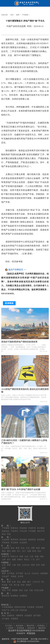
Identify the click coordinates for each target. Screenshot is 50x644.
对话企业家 (39, 589)
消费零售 (19, 614)
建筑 (14, 549)
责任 (19, 563)
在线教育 (28, 614)
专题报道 (14, 617)
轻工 (19, 549)
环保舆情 (6, 541)
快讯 (4, 532)
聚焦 (4, 580)
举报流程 (31, 632)
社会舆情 (6, 538)
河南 (42, 555)
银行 (29, 580)
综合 (39, 549)
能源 (38, 546)
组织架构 (20, 625)
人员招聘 (10, 627)
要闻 (4, 572)
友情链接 (20, 627)
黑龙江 (27, 558)
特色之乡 (14, 555)
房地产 (29, 583)
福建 (14, 558)
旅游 (13, 546)
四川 (9, 558)
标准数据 (14, 594)
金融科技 (11, 614)
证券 (14, 580)
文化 (28, 546)
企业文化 (26, 563)
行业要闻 (6, 546)
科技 (23, 583)
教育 (18, 546)
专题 (31, 589)
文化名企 (35, 572)
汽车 (11, 583)
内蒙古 (20, 558)
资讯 (4, 589)
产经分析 (23, 529)
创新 (43, 563)
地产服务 (37, 614)
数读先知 (6, 594)
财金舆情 (23, 538)
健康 (43, 546)
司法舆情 (14, 541)
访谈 (26, 589)
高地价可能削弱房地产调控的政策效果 (19, 341)
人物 (14, 563)
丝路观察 (44, 572)
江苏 (31, 555)
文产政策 (11, 572)
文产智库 (19, 572)
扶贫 (9, 532)
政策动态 (6, 529)
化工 (24, 549)
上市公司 (36, 580)
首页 (12, 15)
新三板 (17, 583)
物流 (4, 549)
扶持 (38, 563)
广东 (33, 558)
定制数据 (23, 594)
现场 (21, 589)
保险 (24, 580)
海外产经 (41, 529)
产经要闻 (25, 15)
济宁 (38, 558)
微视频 (15, 589)
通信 (9, 549)
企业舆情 (23, 541)
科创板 (5, 583)
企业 (4, 563)
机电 (34, 549)
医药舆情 (41, 538)
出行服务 (6, 617)
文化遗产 (6, 575)
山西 (4, 558)
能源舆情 (32, 538)
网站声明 (30, 625)
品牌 (4, 566)
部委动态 (14, 526)
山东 (26, 555)
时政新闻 (23, 526)
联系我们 (41, 625)
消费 (33, 546)
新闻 (18, 15)
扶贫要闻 (31, 605)
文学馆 (20, 575)
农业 (23, 546)
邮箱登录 (31, 627)
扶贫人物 (14, 608)
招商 (21, 555)
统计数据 (41, 526)
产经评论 (14, 529)
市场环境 (32, 526)
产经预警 (32, 529)
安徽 (37, 555)
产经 (9, 589)
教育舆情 (14, 538)
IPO (43, 580)
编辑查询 (42, 627)
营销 (33, 563)
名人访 (27, 572)
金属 (29, 549)
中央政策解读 (7, 605)
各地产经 (6, 555)
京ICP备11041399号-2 (39, 638)
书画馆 (13, 575)
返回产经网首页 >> (17, 270)
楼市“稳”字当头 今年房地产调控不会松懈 (21, 488)
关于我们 (9, 625)
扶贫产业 (6, 608)
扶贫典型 (39, 605)
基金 (19, 580)
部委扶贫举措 (20, 605)
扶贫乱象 (23, 608)
